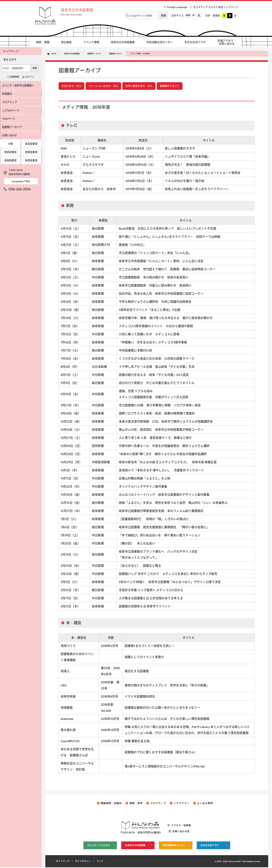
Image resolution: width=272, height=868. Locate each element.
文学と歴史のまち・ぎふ (139, 86)
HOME (54, 54)
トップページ (11, 51)
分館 (10, 144)
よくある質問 (205, 804)
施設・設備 (43, 42)
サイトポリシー (85, 862)
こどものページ (12, 110)
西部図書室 (31, 152)
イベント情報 (91, 42)
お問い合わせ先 (181, 832)
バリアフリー (182, 804)
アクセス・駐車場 (181, 826)
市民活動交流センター (160, 42)
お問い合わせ (11, 135)
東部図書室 (10, 152)
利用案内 (8, 94)
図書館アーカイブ (94, 54)
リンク (103, 862)
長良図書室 (31, 144)
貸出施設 (66, 42)
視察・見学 (136, 804)
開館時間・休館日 (111, 804)
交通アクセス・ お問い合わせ (227, 42)
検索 (35, 68)
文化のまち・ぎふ (71, 86)
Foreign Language (177, 7)
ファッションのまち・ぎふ (103, 86)
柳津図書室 (31, 160)
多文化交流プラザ (195, 42)
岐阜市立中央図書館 (79, 10)
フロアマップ (11, 102)
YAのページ (10, 119)
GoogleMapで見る (21, 181)
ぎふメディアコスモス (99, 846)
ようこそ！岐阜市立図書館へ (20, 85)
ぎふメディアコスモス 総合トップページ (216, 7)
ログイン (30, 77)
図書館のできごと (116, 54)
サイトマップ (63, 862)
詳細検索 (15, 77)
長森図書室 (10, 160)
